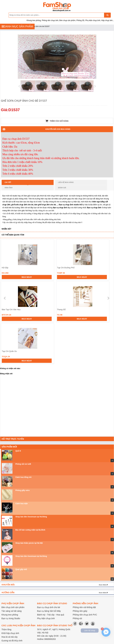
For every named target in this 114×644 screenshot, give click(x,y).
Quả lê (18, 451)
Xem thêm (103, 585)
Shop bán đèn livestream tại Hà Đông (31, 517)
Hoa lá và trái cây (9, 637)
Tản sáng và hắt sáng (12, 611)
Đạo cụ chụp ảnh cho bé (49, 607)
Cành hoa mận (22, 504)
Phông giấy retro (23, 490)
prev (5, 298)
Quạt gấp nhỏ (21, 569)
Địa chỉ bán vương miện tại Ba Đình (30, 530)
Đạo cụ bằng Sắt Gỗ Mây (49, 611)
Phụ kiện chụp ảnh (46, 618)
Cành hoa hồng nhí (23, 477)
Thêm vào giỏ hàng (57, 121)
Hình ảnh (9, 188)
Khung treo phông (10, 615)
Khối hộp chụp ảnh (10, 633)
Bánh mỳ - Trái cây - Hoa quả (51, 615)
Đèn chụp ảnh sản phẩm (13, 607)
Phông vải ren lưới (23, 464)
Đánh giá (62, 188)
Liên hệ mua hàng (66, 182)
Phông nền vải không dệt (84, 607)
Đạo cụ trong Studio (11, 618)
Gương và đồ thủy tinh (12, 641)
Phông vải (77, 618)
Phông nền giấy (80, 611)
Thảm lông (6, 629)
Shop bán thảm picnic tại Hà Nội (29, 543)
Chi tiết (17, 183)
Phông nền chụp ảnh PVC (85, 615)
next (108, 298)
